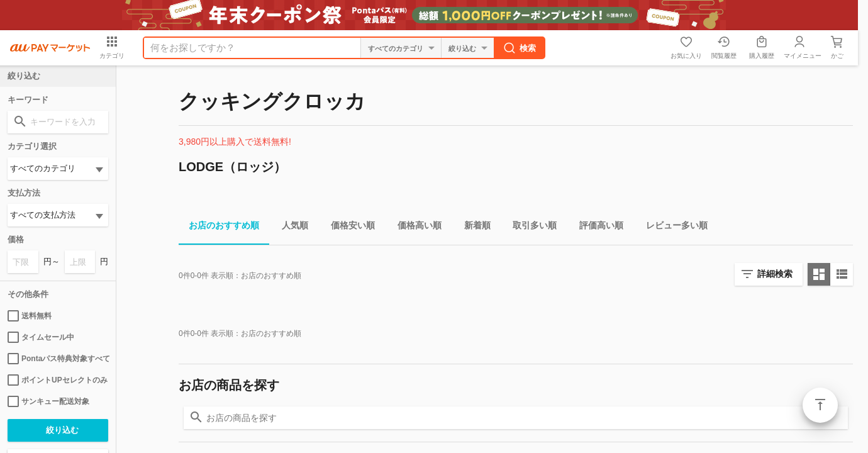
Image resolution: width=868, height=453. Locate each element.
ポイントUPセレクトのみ (58, 380)
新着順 (472, 227)
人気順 (290, 227)
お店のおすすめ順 (219, 227)
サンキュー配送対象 (48, 401)
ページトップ (820, 405)
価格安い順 (348, 227)
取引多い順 (530, 227)
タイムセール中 (41, 337)
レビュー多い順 (672, 227)
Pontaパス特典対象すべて (58, 359)
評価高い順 (596, 227)
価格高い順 (415, 227)
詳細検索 (775, 274)
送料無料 (30, 316)
